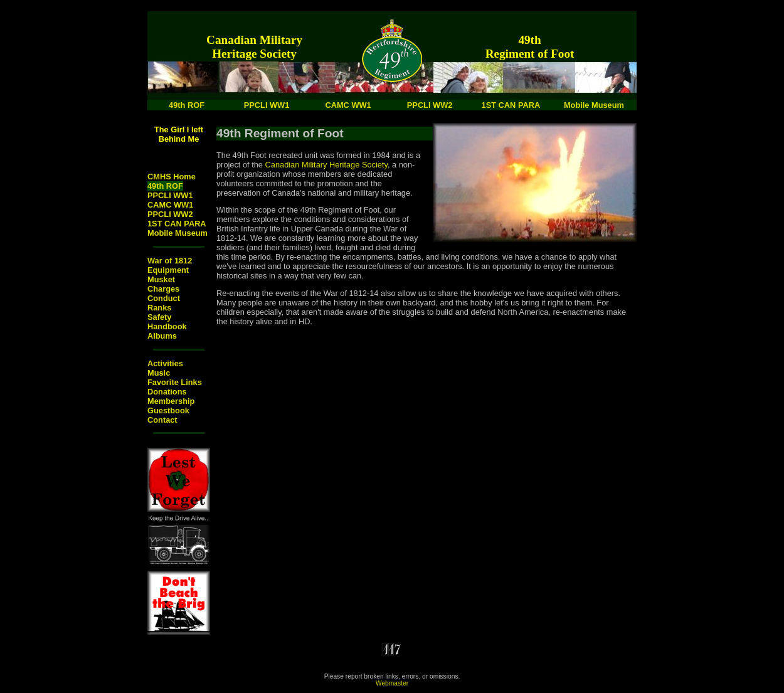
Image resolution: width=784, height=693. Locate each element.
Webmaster (392, 683)
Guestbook (168, 410)
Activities (165, 363)
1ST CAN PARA (177, 224)
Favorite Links (175, 382)
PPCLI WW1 (170, 195)
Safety (159, 317)
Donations (167, 392)
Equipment (168, 270)
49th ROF (165, 186)
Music (159, 373)
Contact (162, 420)
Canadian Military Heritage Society (326, 165)
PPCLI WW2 (170, 214)
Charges (163, 289)
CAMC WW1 (170, 205)
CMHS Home (172, 177)
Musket (161, 279)
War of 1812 (170, 261)
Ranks (159, 308)
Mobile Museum (177, 233)
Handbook (167, 326)
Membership (171, 401)
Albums (162, 336)
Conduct (164, 298)
